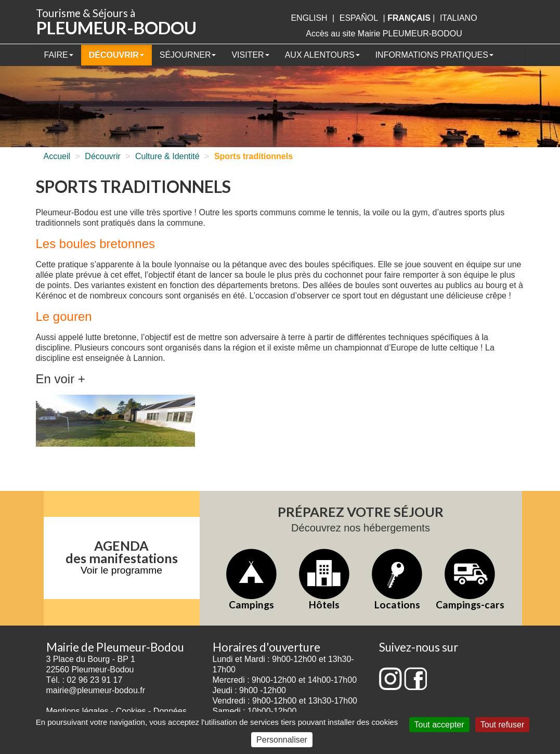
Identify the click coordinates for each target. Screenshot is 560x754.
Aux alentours (322, 55)
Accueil (57, 156)
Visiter (250, 55)
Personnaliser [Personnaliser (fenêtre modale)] (282, 740)
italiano (459, 18)
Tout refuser (502, 725)
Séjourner (188, 55)
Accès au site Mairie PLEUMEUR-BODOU (384, 34)
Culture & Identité (167, 156)
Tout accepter (439, 725)
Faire (59, 55)
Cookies (131, 711)
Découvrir (116, 55)
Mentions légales (77, 711)
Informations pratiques (434, 55)
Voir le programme (121, 570)
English (309, 18)
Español (359, 18)
